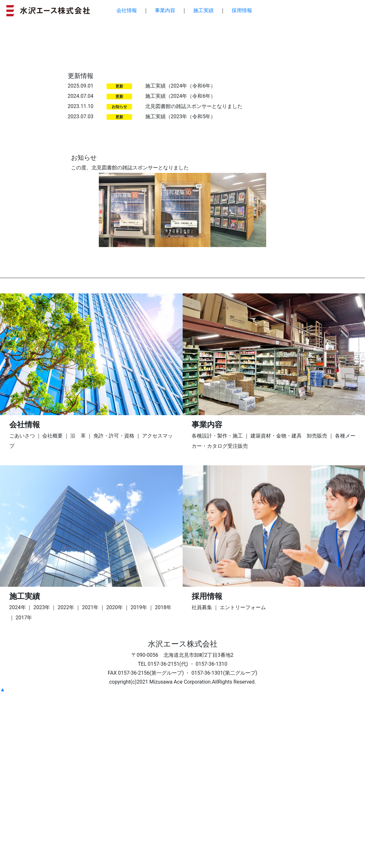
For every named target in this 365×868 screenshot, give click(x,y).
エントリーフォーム (243, 782)
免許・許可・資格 (114, 610)
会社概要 (52, 610)
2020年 (115, 782)
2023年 (42, 782)
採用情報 (242, 10)
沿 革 (78, 610)
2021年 (90, 782)
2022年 (66, 782)
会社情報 (127, 10)
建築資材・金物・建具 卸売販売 (289, 610)
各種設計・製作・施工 (217, 610)
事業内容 (165, 10)
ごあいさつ (22, 610)
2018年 (163, 782)
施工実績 (203, 10)
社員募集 (202, 782)
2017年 (24, 792)
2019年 (139, 782)
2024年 (18, 782)
